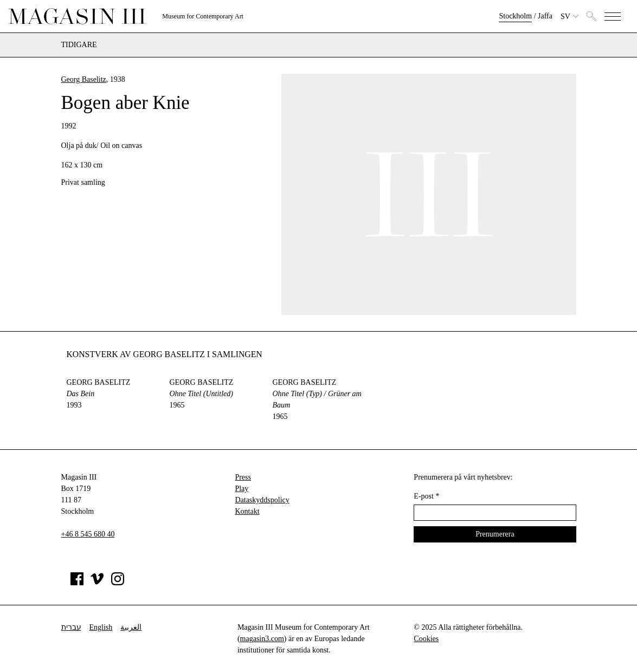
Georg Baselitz (84, 79)
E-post (426, 496)
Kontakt (247, 511)
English (101, 627)
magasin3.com (262, 639)
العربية (131, 627)
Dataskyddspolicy (262, 500)
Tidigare (79, 45)
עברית (71, 627)
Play (242, 489)
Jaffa (545, 16)
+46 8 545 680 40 (88, 534)
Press (243, 477)
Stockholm (515, 16)
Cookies (426, 639)
